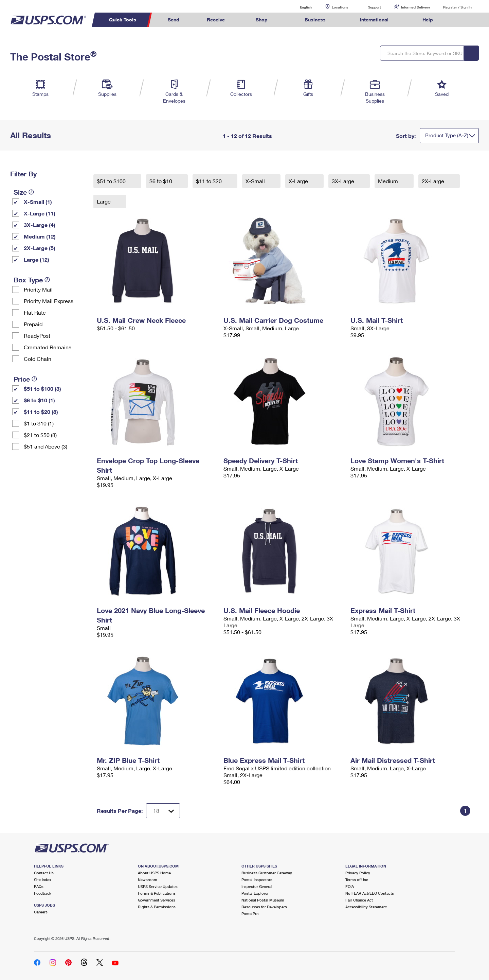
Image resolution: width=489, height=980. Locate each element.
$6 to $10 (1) (39, 400)
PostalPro (250, 914)
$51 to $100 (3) (42, 389)
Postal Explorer (255, 893)
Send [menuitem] (174, 20)
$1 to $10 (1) (39, 423)
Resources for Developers (264, 907)
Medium (389, 181)
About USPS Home (154, 873)
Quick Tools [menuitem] (123, 20)
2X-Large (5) (40, 248)
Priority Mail (38, 289)
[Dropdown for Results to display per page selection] (163, 811)
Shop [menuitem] (262, 20)
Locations (340, 7)
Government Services (157, 900)
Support (375, 7)
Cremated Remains (48, 347)
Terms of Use (357, 880)
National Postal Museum (263, 900)
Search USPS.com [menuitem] (460, 20)
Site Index (43, 880)
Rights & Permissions (157, 907)
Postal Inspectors (257, 880)
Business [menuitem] (315, 20)
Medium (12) (40, 236)
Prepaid (33, 324)
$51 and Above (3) (46, 446)
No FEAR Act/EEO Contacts (370, 893)
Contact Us (44, 873)
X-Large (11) (40, 213)
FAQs (39, 886)
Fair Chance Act (359, 900)
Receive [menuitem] (216, 20)
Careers (41, 912)
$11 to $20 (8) (41, 412)
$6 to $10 (161, 181)
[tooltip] (31, 192)
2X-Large (434, 181)
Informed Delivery (415, 7)
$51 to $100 (112, 181)
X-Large (299, 181)
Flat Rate (35, 312)
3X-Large (344, 181)
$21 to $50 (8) (40, 435)
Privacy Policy (358, 873)
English (299, 7)
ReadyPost (37, 336)
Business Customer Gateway (267, 873)
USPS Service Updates (158, 886)
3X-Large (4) (40, 225)
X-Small (256, 181)
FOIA (350, 886)
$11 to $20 (210, 181)
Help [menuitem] (428, 20)
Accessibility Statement (366, 907)
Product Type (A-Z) (447, 135)
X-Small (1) (38, 202)
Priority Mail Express (49, 301)
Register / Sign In (457, 7)
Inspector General (257, 886)
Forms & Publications (157, 893)
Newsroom (148, 880)
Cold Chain (38, 359)
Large (104, 201)
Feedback (43, 893)
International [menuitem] (374, 20)
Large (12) (37, 259)
